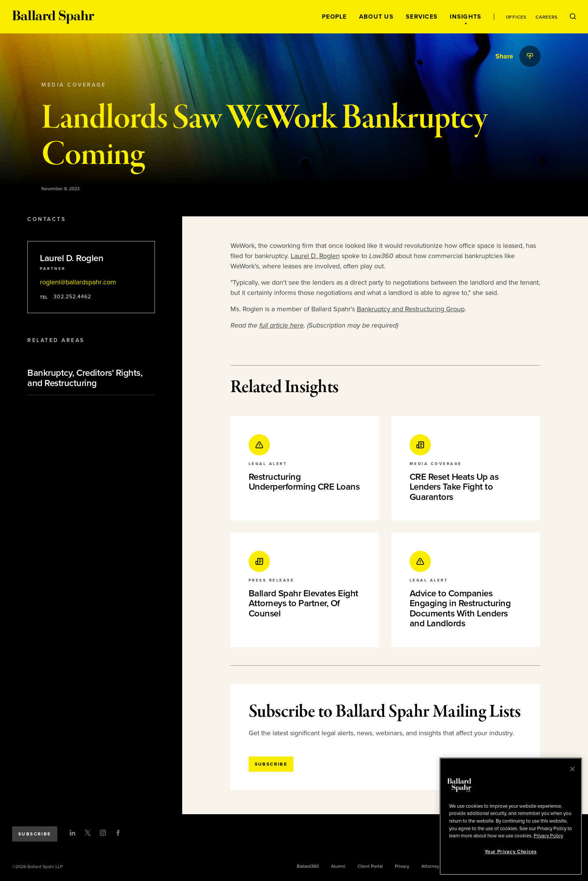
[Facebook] (118, 833)
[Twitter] (88, 833)
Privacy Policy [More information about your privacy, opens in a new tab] (548, 836)
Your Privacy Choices (511, 852)
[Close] (572, 769)
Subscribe (35, 834)
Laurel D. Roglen (315, 256)
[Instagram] (103, 833)
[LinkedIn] (73, 833)
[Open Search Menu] (573, 17)
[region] (511, 816)
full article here (281, 325)
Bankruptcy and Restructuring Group (411, 309)
